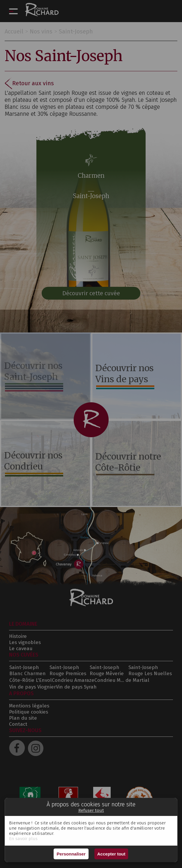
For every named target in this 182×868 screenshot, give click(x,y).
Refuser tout (91, 810)
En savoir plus (23, 839)
